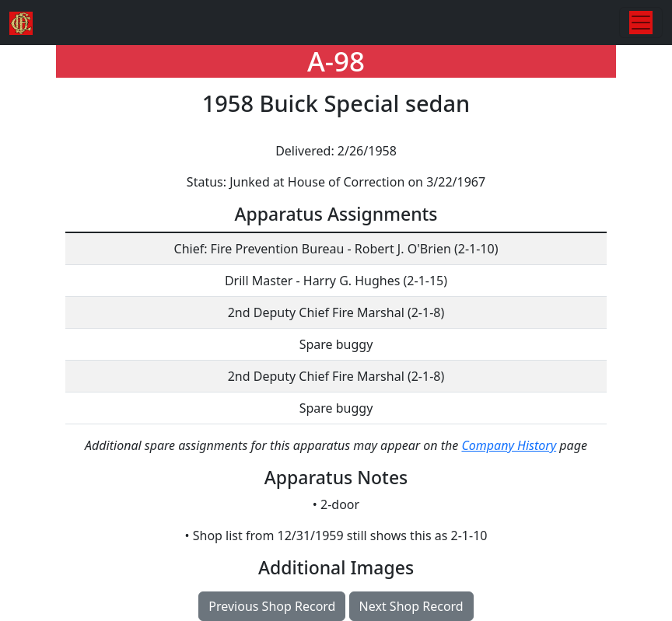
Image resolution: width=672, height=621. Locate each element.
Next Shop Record (411, 606)
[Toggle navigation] (641, 23)
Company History (509, 445)
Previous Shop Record (272, 606)
